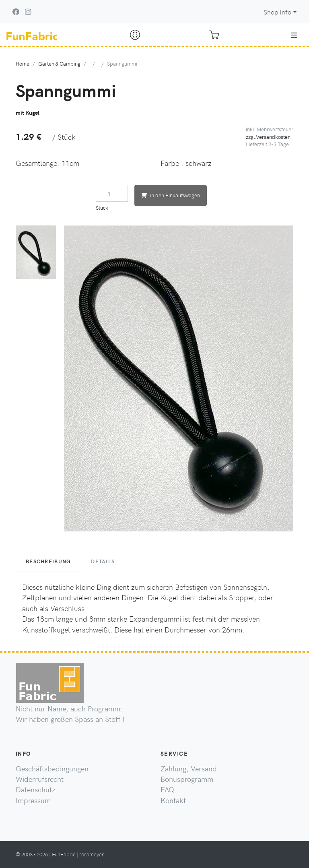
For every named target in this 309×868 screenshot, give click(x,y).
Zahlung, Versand (189, 769)
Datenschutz (36, 789)
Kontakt (173, 800)
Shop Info (277, 12)
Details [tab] (103, 561)
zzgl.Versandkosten (268, 137)
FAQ (167, 789)
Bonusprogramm (187, 779)
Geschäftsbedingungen (52, 769)
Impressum (33, 800)
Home (23, 63)
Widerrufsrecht (40, 779)
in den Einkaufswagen (171, 195)
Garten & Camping (59, 63)
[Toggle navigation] (294, 35)
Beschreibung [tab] (48, 561)
